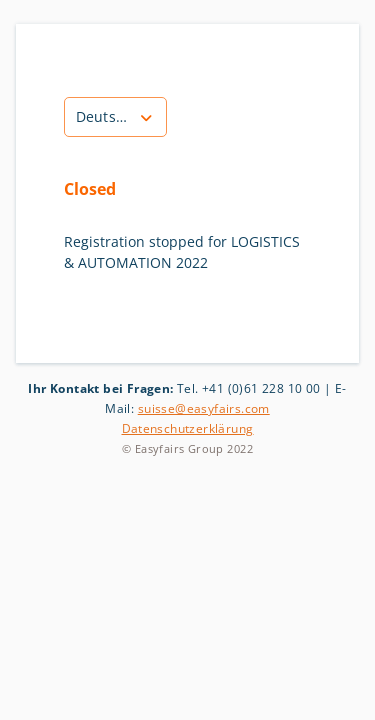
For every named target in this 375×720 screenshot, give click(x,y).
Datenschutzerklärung (188, 428)
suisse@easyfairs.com (204, 408)
